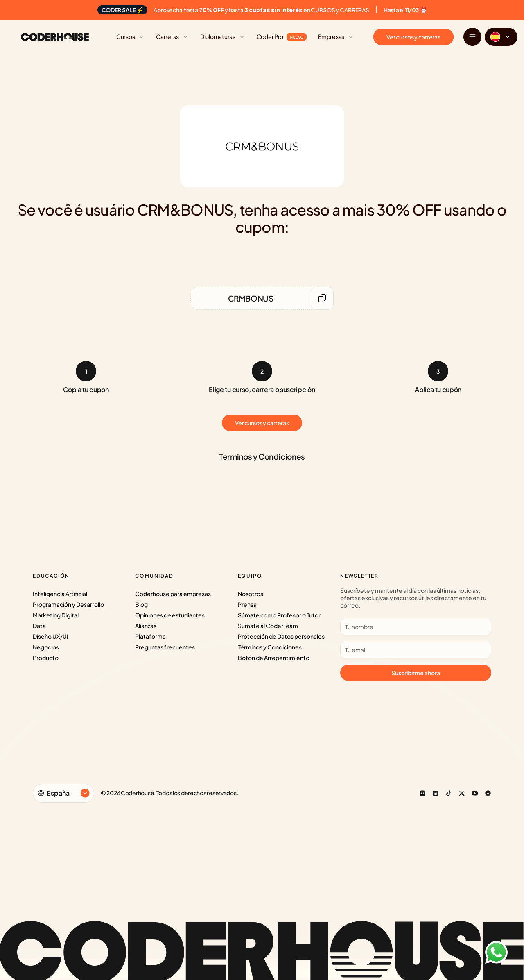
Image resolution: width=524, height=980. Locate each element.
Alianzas (146, 626)
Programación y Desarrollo (68, 604)
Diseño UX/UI (51, 636)
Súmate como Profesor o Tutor (279, 615)
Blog (141, 604)
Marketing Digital (56, 615)
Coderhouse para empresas (173, 594)
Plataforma (150, 636)
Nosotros (251, 594)
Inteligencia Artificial (60, 594)
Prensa (247, 604)
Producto (46, 658)
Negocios (46, 647)
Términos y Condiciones (270, 647)
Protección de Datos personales (281, 636)
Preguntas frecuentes (165, 647)
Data (39, 626)
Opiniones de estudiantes (170, 615)
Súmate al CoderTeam (268, 626)
